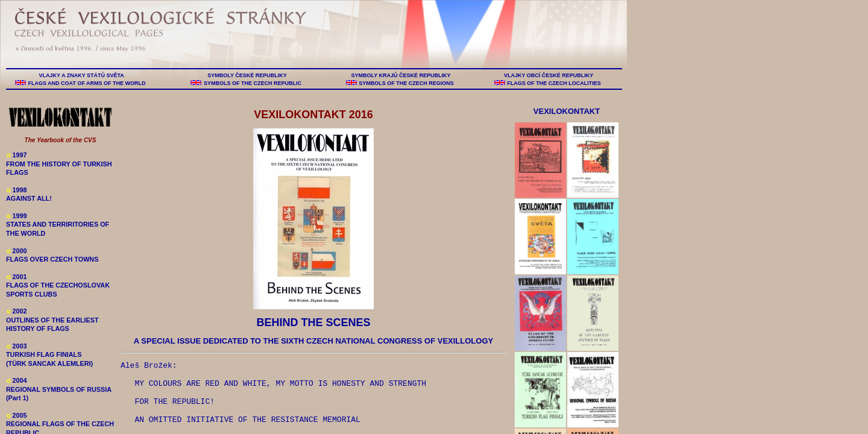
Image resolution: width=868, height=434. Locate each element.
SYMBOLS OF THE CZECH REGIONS (407, 83)
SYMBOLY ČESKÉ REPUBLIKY (247, 75)
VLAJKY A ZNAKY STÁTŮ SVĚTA (81, 75)
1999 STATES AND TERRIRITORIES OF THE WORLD (58, 225)
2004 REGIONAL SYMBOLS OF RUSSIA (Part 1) (59, 389)
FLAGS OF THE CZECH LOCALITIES (554, 83)
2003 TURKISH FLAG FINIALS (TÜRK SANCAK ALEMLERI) (49, 355)
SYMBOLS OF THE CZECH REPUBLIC (252, 83)
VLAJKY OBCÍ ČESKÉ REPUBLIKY (548, 75)
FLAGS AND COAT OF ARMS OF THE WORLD (87, 83)
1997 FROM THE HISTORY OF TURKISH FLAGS (59, 164)
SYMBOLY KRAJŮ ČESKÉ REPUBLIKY (401, 75)
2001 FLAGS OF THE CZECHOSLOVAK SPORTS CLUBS (58, 285)
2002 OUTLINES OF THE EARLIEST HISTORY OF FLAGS (52, 320)
